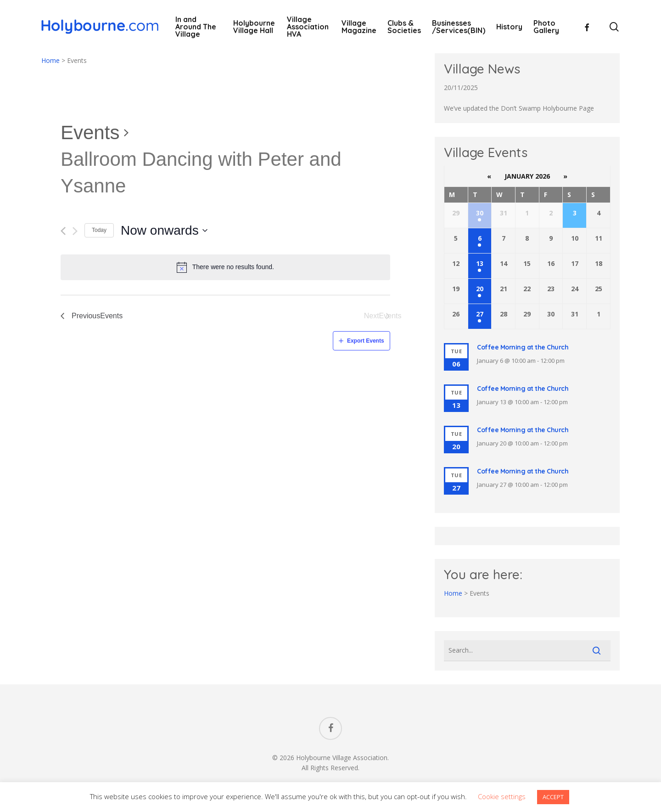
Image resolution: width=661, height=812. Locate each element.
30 (480, 213)
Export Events (366, 341)
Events (90, 133)
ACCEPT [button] (553, 797)
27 (480, 314)
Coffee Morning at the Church (523, 347)
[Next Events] (75, 231)
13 (480, 263)
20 (480, 289)
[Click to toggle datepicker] (164, 231)
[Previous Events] (63, 231)
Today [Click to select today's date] (99, 230)
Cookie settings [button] (502, 796)
